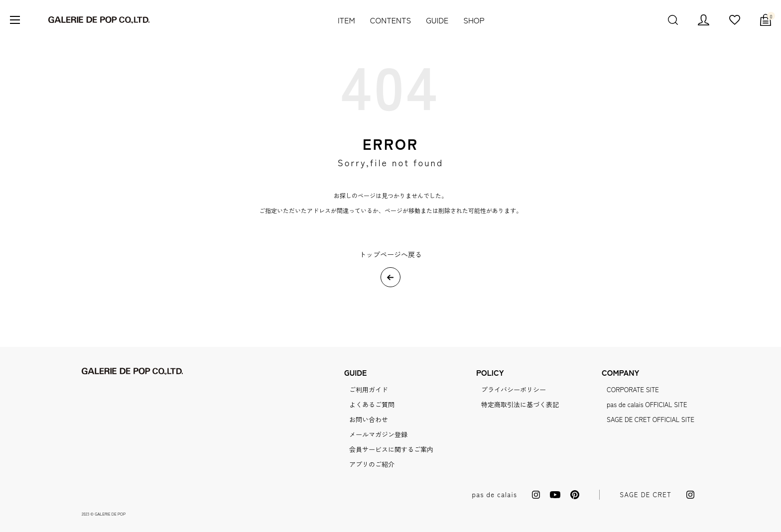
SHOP (474, 20)
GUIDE (437, 20)
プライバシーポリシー (514, 389)
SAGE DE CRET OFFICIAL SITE (651, 419)
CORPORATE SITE (633, 389)
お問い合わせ (369, 419)
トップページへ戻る (390, 254)
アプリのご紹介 (372, 464)
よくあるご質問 (372, 404)
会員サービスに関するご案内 (391, 449)
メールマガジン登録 (378, 434)
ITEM (346, 20)
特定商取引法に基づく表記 (520, 404)
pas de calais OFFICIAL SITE (647, 404)
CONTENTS (391, 20)
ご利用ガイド (369, 389)
